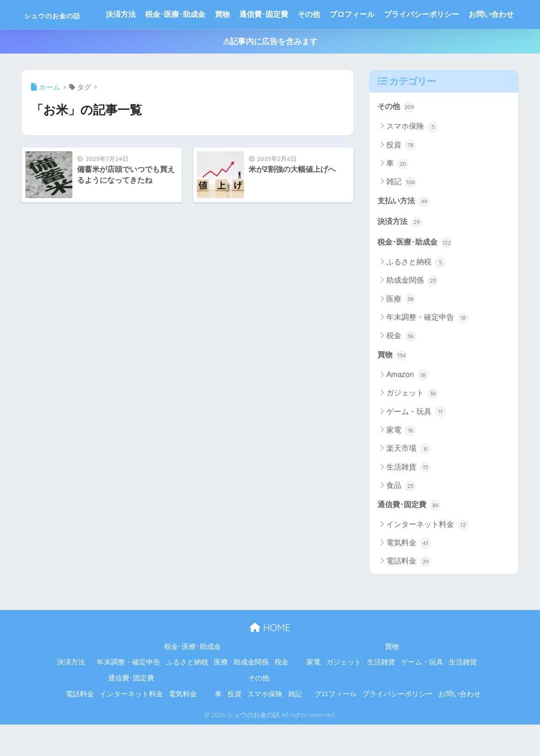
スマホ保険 (412, 156)
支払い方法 (405, 231)
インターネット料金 (427, 556)
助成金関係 (412, 311)
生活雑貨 (409, 498)
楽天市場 (409, 480)
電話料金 (409, 593)
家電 (401, 462)
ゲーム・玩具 (416, 443)
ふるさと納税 (416, 293)
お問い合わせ (143, 43)
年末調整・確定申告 (427, 348)
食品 (401, 517)
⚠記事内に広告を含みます (270, 71)
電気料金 (409, 575)
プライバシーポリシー (437, 14)
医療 (401, 330)
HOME (270, 659)
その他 (324, 14)
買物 (237, 14)
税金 (401, 367)
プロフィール (367, 14)
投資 (401, 175)
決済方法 (136, 14)
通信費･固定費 (279, 14)
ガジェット (412, 424)
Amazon (407, 406)
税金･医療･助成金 (190, 14)
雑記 (401, 212)
